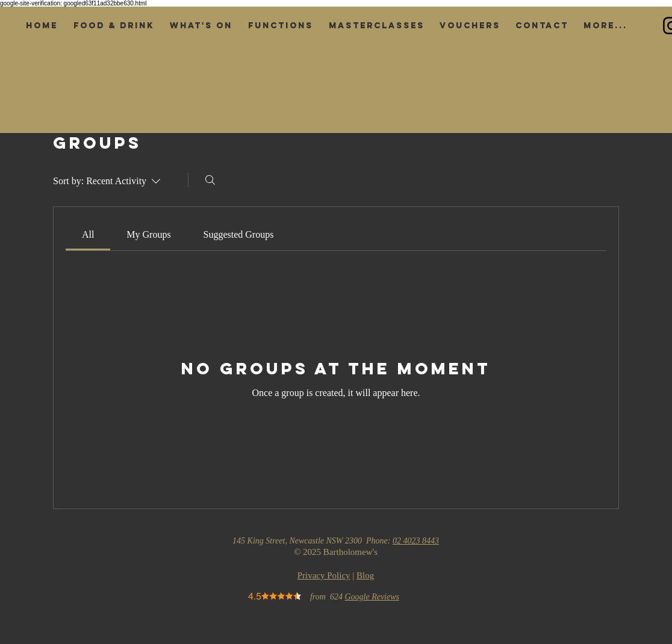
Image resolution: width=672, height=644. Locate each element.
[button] (114, 26)
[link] (88, 234)
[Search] (210, 180)
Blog (365, 575)
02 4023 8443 (416, 541)
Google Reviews (372, 597)
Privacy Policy (324, 575)
